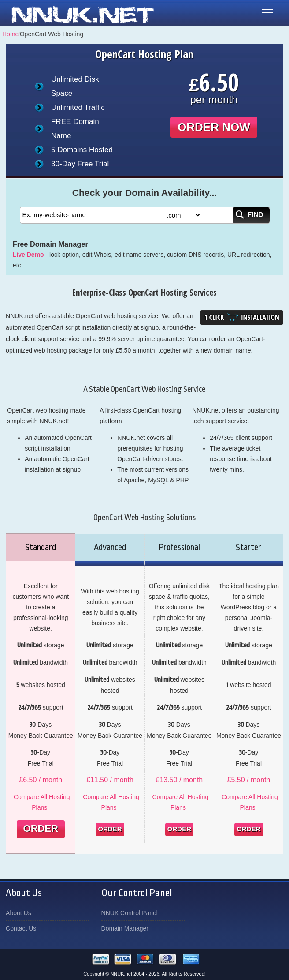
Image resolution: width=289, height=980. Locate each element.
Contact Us (21, 928)
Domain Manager (125, 928)
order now (214, 127)
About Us (19, 913)
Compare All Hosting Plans (42, 802)
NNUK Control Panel (130, 913)
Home (10, 34)
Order (41, 828)
